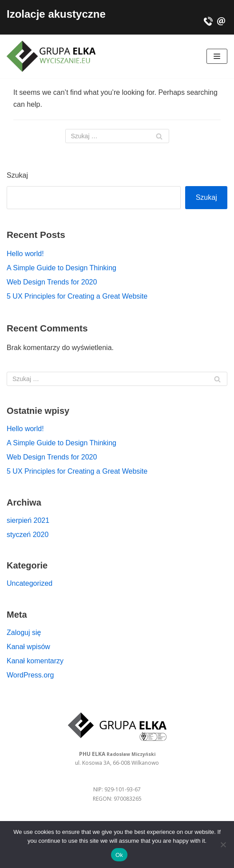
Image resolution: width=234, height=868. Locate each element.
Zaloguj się (24, 633)
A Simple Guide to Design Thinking (61, 268)
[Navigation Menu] (217, 56)
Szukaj (17, 175)
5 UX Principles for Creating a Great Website (77, 296)
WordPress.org (30, 675)
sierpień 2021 (28, 520)
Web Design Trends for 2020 (52, 282)
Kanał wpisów (28, 647)
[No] (223, 845)
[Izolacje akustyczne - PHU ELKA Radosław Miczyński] (51, 56)
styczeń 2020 (28, 535)
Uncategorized (30, 583)
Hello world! (25, 254)
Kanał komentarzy (35, 661)
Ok (119, 855)
